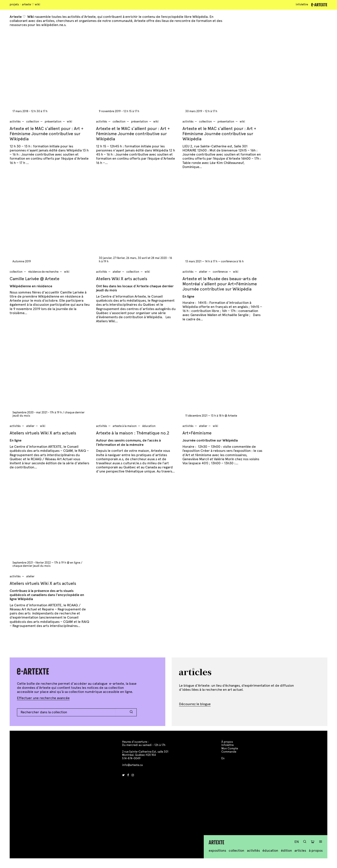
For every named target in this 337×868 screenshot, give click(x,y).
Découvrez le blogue (195, 704)
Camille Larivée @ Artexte (34, 279)
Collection (236, 850)
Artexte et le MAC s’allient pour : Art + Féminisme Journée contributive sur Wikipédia (47, 134)
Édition (286, 850)
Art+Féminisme (197, 433)
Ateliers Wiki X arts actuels (122, 279)
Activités (253, 850)
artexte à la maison (125, 426)
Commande (229, 752)
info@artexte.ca (132, 765)
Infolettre (302, 5)
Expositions (217, 850)
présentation (53, 122)
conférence (220, 272)
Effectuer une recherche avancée (43, 698)
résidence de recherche (43, 272)
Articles (300, 850)
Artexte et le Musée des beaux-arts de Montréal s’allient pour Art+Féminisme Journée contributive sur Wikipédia (220, 284)
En (297, 842)
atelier (117, 272)
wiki (70, 122)
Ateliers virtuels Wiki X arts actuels (43, 433)
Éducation (270, 850)
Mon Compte (230, 749)
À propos (316, 850)
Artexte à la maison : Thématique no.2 (133, 433)
